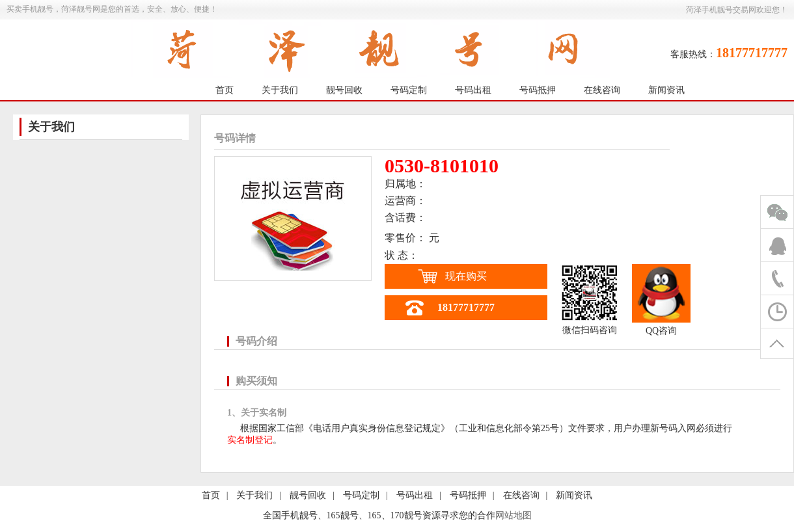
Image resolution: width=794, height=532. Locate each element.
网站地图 (513, 515)
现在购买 (466, 276)
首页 (225, 90)
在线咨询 (602, 90)
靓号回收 (344, 90)
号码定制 (409, 90)
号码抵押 (538, 90)
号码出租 (473, 90)
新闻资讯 (666, 90)
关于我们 (280, 90)
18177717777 (466, 307)
